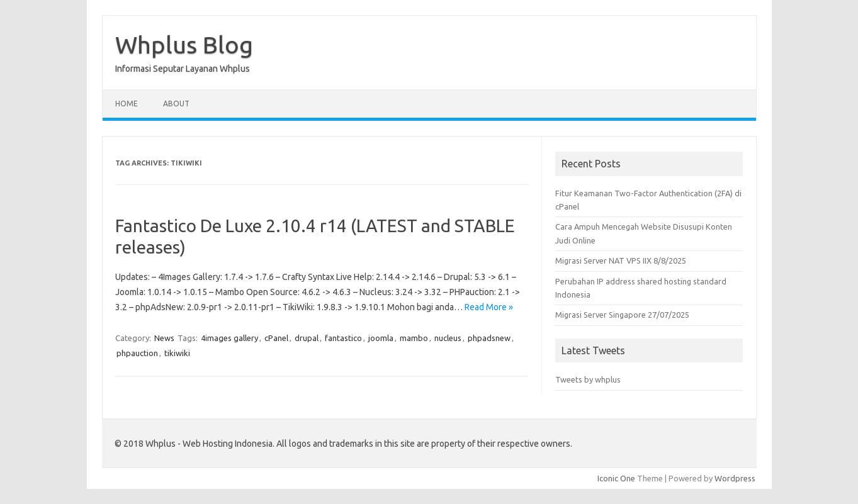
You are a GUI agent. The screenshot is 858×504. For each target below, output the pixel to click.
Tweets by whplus (588, 379)
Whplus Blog (184, 45)
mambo (414, 338)
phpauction (137, 353)
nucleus (448, 338)
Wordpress (735, 478)
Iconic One (616, 478)
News (164, 338)
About (176, 104)
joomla (381, 338)
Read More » (489, 307)
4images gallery (229, 338)
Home (127, 104)
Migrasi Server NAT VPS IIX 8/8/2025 (621, 260)
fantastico (343, 338)
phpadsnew (489, 338)
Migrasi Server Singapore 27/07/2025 (622, 315)
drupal (307, 338)
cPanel (276, 338)
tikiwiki (177, 353)
